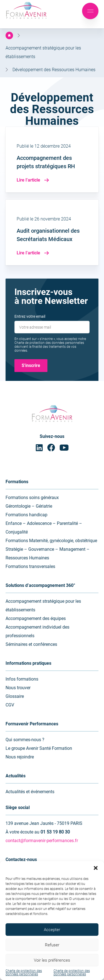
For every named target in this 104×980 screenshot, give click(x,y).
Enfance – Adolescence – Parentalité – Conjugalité (44, 528)
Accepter (52, 930)
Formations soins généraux (32, 498)
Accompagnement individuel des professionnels (37, 631)
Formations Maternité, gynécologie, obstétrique (51, 541)
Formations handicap (26, 515)
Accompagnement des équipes (36, 618)
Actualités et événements (30, 792)
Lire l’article (33, 180)
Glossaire (15, 696)
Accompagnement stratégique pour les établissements (43, 606)
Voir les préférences (52, 960)
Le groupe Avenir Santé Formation (39, 748)
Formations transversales (30, 566)
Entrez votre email (30, 316)
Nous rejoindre (20, 757)
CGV (10, 705)
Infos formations (22, 679)
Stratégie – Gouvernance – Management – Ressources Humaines (48, 554)
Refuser (52, 945)
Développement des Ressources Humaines (54, 70)
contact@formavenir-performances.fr (42, 841)
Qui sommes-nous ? (25, 740)
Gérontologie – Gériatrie (29, 506)
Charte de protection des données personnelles (24, 972)
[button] (96, 868)
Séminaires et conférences (31, 644)
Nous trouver (18, 688)
